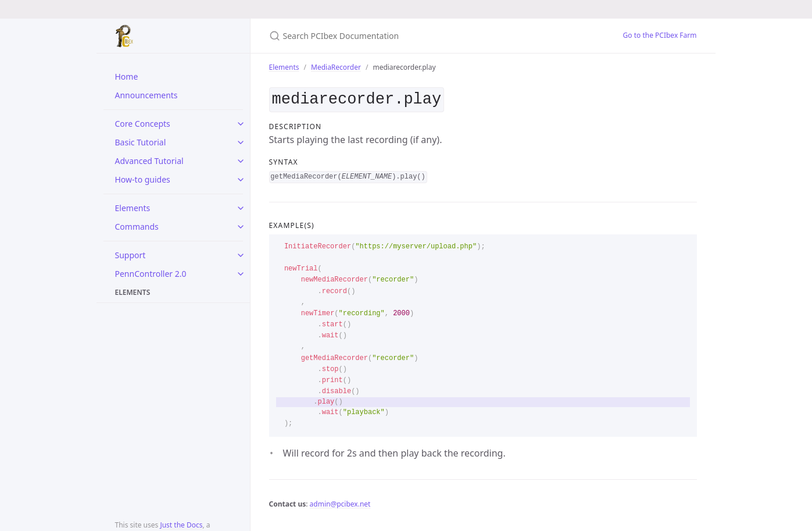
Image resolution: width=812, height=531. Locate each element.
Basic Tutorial (141, 142)
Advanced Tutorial (149, 161)
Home (127, 76)
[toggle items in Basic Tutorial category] (241, 142)
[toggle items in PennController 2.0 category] (241, 274)
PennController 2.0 (151, 274)
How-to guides (143, 179)
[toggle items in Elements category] (241, 208)
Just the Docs (181, 525)
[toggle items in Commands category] (241, 227)
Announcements (146, 95)
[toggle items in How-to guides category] (241, 180)
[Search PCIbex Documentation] (406, 36)
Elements (133, 208)
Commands (137, 227)
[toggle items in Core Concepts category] (241, 124)
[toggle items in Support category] (241, 255)
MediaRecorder (336, 67)
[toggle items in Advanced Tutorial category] (241, 161)
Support (130, 255)
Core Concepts (143, 124)
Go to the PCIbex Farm (660, 35)
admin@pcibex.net (340, 502)
